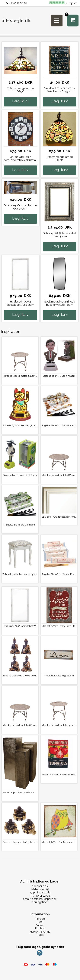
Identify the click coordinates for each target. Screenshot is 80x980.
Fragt (40, 935)
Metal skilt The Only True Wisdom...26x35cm (60, 90)
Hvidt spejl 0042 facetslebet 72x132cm (20, 303)
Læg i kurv (20, 101)
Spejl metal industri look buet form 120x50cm (60, 303)
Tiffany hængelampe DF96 (20, 90)
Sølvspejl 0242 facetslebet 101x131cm (60, 235)
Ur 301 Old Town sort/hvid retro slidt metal (20, 158)
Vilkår (40, 925)
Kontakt (40, 928)
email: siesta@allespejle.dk (40, 899)
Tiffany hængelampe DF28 (60, 158)
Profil (40, 922)
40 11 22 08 (20, 3)
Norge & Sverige (40, 932)
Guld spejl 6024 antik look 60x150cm (20, 207)
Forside (40, 919)
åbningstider (40, 902)
